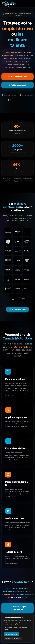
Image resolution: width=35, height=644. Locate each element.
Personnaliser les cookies (13, 639)
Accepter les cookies (11, 634)
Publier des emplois (18, 309)
